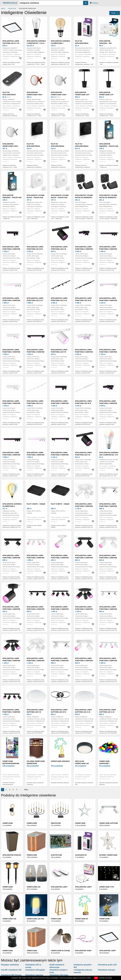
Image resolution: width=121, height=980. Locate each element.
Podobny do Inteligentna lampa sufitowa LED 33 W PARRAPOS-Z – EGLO (60, 733)
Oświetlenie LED (34, 887)
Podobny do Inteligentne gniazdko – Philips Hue (109, 166)
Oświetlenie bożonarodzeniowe (11, 762)
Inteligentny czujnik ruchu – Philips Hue (36, 196)
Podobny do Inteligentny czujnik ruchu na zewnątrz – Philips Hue (84, 218)
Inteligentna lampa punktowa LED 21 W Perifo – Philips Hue (35, 300)
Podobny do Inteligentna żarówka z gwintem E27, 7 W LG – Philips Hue (36, 64)
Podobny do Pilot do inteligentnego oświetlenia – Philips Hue (35, 167)
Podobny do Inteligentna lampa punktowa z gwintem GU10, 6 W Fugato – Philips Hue (35, 579)
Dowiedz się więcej (105, 978)
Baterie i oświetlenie (108, 855)
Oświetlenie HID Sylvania (11, 975)
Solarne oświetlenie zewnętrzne (36, 762)
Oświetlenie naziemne (34, 975)
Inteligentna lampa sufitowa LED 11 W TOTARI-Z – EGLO (83, 712)
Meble (3, 8)
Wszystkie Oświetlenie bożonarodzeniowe (9, 784)
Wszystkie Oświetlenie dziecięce (60, 783)
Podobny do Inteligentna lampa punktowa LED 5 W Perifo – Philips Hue (60, 270)
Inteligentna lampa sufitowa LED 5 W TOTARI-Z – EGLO (35, 712)
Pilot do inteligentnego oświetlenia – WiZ (82, 43)
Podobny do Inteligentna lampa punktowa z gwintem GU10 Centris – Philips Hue (11, 270)
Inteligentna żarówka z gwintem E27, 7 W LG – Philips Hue (36, 43)
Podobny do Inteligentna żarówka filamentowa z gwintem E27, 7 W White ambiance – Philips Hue (60, 64)
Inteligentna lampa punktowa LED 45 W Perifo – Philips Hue (35, 249)
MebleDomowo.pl (10, 3)
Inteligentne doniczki (12, 855)
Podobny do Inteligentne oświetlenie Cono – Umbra (34, 115)
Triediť (113, 13)
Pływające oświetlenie (10, 965)
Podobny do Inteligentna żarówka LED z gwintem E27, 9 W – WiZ (109, 475)
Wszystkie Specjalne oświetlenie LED (84, 784)
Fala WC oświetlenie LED (11, 970)
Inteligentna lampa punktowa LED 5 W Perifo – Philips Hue (59, 249)
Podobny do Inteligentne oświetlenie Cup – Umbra (82, 115)
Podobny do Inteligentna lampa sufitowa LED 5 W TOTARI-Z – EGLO (35, 733)
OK (96, 978)
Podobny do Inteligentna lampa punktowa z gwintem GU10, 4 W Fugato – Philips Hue (84, 527)
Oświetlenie (12, 8)
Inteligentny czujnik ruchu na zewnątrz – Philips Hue (84, 198)
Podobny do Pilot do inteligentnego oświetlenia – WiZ (84, 63)
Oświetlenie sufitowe (109, 823)
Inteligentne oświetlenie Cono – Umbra (35, 95)
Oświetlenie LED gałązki (35, 970)
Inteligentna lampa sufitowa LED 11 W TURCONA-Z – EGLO (108, 712)
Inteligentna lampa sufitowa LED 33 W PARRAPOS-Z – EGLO (59, 712)
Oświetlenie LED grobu (59, 975)
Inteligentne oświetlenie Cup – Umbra (83, 95)
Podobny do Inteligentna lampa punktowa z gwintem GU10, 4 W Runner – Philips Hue (108, 527)
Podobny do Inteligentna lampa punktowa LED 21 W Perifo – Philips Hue (35, 321)
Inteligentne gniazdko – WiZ (105, 42)
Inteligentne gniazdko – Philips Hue (109, 145)
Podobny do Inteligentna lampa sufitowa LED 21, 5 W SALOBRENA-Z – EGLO (11, 64)
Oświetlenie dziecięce (60, 761)
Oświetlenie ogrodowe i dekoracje (104, 763)
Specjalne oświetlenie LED (82, 762)
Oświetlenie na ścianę (60, 951)
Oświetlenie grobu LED (107, 965)
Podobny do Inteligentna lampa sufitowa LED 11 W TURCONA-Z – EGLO (109, 733)
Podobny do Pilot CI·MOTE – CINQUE (35, 526)
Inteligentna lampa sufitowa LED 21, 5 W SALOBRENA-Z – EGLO (11, 43)
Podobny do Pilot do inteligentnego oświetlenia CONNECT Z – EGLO (10, 116)
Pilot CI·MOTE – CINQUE (36, 504)
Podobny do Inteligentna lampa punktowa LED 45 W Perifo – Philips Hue (35, 270)
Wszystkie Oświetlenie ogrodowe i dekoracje (109, 784)
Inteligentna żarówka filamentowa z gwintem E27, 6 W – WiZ (12, 506)
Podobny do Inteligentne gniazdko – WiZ (109, 63)
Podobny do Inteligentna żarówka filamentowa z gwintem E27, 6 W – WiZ (12, 527)
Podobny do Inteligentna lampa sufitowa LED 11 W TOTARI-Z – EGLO (84, 733)
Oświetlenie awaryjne (107, 970)
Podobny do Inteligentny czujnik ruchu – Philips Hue (36, 218)
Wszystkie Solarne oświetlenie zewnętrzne (35, 784)
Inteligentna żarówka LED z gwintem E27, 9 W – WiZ (109, 455)
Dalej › (26, 790)
